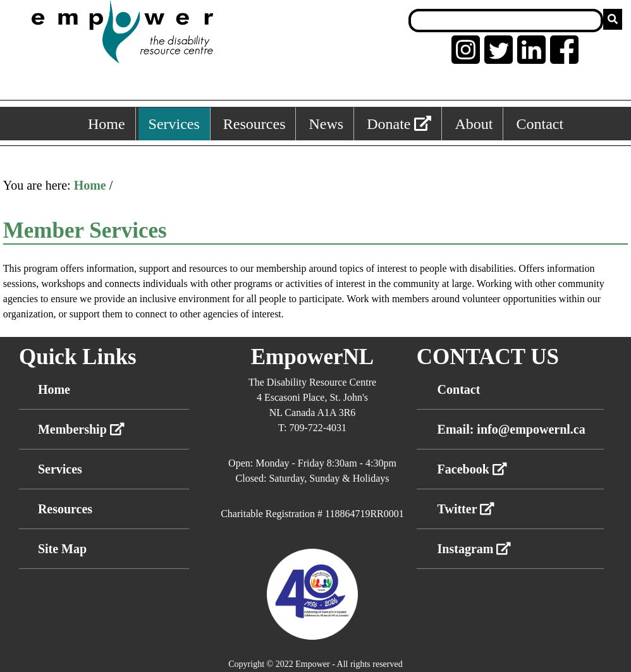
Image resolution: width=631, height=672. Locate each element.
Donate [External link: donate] (399, 124)
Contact (459, 389)
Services (60, 469)
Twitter (466, 509)
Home (90, 185)
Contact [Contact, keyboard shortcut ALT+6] (540, 124)
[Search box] (506, 21)
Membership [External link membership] (81, 429)
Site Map (62, 549)
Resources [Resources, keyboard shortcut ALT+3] (254, 124)
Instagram (475, 549)
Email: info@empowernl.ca (512, 429)
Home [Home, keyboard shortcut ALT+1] (107, 124)
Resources (65, 509)
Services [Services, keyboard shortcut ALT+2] (174, 124)
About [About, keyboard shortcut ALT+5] (474, 124)
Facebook (472, 469)
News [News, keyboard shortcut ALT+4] (326, 124)
